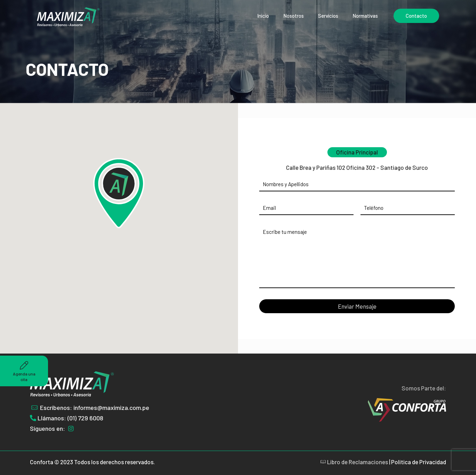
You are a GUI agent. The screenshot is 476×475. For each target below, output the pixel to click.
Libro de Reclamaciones (354, 462)
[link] (344, 410)
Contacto (416, 16)
